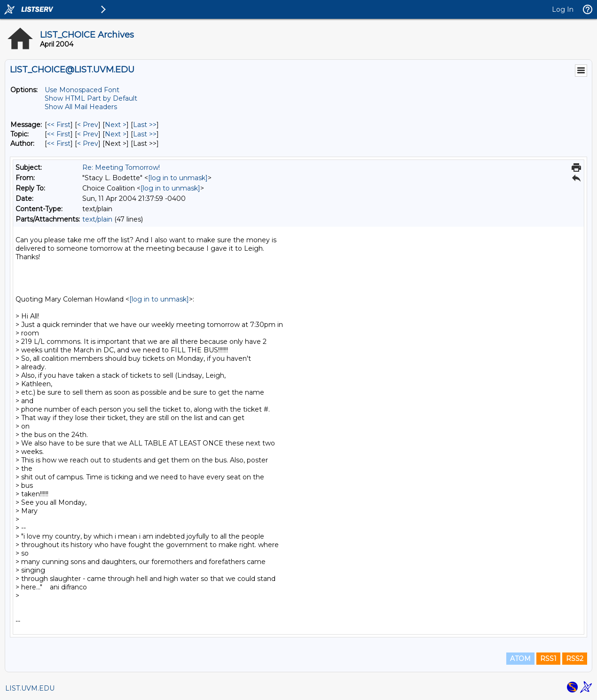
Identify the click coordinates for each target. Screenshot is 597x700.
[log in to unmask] (178, 178)
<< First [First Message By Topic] (59, 134)
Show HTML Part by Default (91, 98)
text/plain (97, 219)
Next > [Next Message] (116, 125)
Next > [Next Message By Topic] (116, 134)
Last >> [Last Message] (145, 125)
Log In (563, 9)
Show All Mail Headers (81, 107)
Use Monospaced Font (82, 90)
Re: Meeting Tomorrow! (121, 167)
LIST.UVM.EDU (30, 688)
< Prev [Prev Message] (88, 125)
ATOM (520, 659)
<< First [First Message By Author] (59, 143)
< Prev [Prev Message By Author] (88, 143)
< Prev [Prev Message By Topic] (88, 134)
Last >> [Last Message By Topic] (145, 134)
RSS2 (575, 659)
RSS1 (548, 659)
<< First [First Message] (59, 125)
